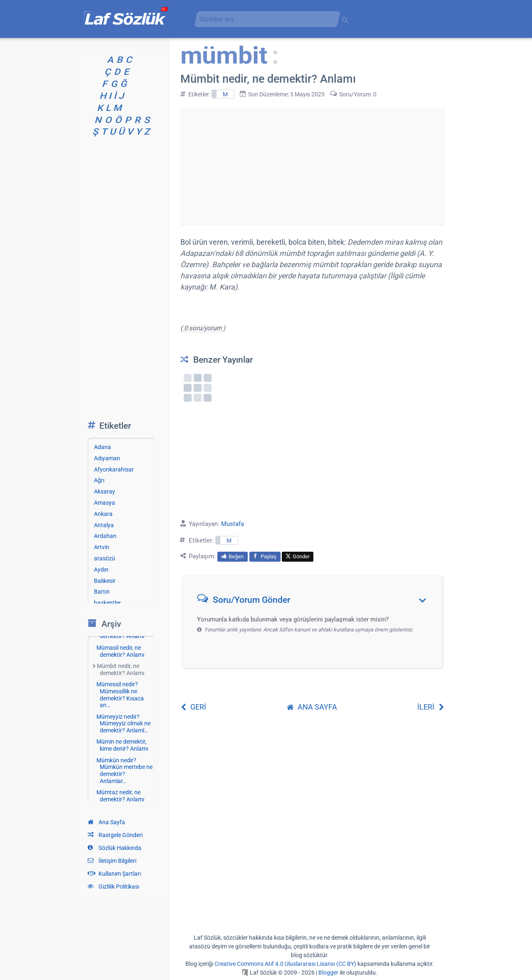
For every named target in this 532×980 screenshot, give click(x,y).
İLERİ (431, 707)
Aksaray (105, 491)
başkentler (107, 603)
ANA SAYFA (312, 707)
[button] (315, 602)
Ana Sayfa (106, 822)
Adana (102, 447)
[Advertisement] (312, 167)
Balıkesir (105, 581)
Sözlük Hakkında (115, 848)
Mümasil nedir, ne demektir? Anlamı (120, 651)
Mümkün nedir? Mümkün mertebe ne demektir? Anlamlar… (124, 771)
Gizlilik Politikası (113, 887)
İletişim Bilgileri (112, 861)
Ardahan (105, 536)
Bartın (102, 592)
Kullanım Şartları (114, 874)
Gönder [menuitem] (298, 556)
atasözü (105, 558)
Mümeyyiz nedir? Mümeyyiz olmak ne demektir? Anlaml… (123, 724)
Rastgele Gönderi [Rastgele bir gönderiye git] (115, 835)
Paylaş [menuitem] (265, 556)
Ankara (103, 514)
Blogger (328, 973)
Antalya (104, 525)
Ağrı (99, 480)
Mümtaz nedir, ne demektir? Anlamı (120, 796)
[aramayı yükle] (264, 19)
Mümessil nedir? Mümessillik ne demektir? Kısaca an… (120, 695)
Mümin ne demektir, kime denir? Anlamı (122, 745)
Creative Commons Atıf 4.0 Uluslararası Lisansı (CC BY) (285, 964)
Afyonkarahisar (114, 469)
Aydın (101, 570)
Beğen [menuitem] (233, 556)
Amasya (105, 503)
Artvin (102, 547)
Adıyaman (107, 458)
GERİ (193, 707)
